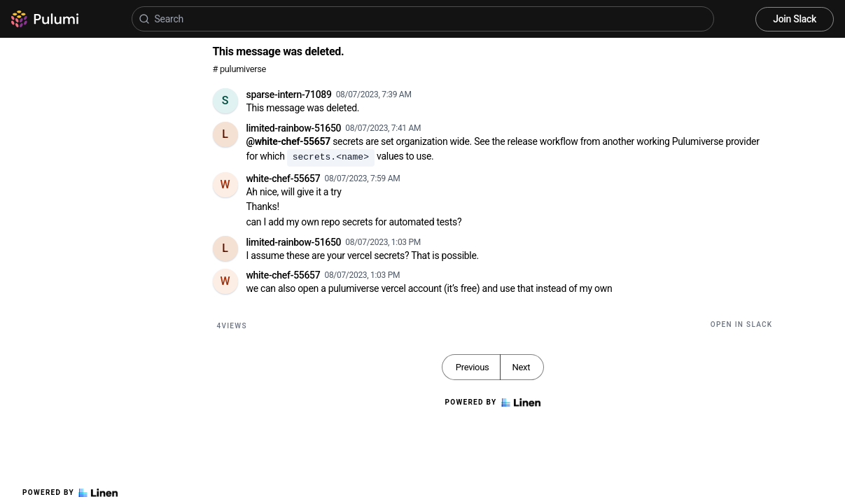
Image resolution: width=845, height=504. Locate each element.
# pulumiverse (240, 69)
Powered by (70, 493)
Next (521, 367)
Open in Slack (742, 324)
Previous (473, 367)
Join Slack (795, 19)
